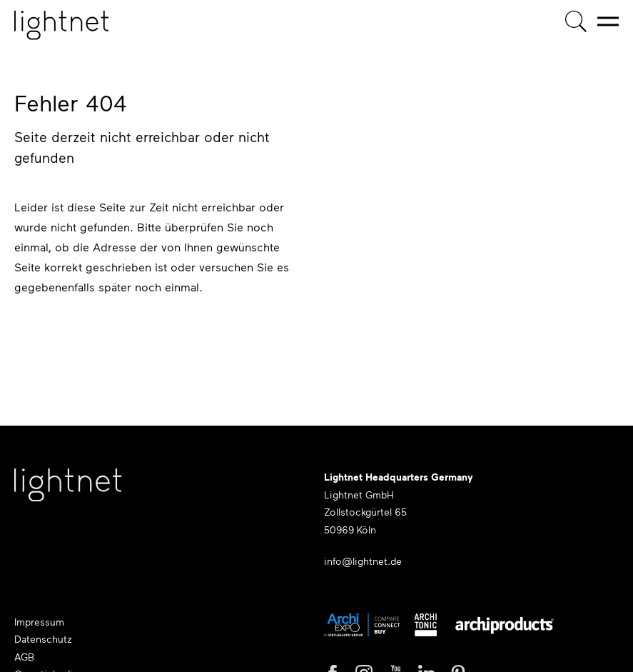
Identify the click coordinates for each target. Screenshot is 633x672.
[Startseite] (61, 25)
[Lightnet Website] (68, 492)
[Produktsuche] (576, 21)
